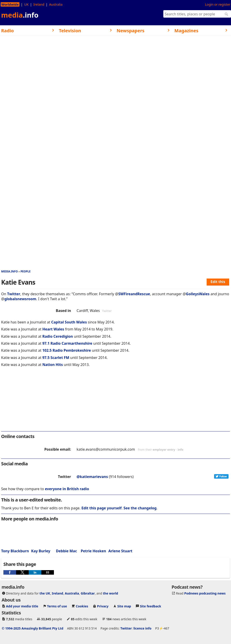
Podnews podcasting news (205, 593)
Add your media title (22, 606)
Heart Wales (53, 329)
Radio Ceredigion (58, 336)
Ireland (39, 4)
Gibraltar (88, 593)
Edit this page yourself (102, 508)
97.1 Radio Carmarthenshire (67, 343)
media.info (9, 271)
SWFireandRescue (134, 294)
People (26, 271)
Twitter (14, 294)
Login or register (218, 4)
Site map (124, 606)
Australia (56, 4)
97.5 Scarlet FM (56, 358)
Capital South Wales (69, 322)
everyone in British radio (67, 489)
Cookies (82, 606)
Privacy (103, 606)
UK (26, 4)
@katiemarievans (92, 477)
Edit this (218, 282)
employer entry (164, 450)
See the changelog (140, 508)
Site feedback (150, 606)
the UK (45, 593)
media (20, 15)
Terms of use (57, 606)
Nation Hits (53, 365)
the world (110, 593)
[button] (10, 572)
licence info (143, 628)
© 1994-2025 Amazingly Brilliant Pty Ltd (33, 628)
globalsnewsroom (20, 299)
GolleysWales (198, 294)
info (180, 450)
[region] (115, 402)
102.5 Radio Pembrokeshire (67, 350)
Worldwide (10, 4)
